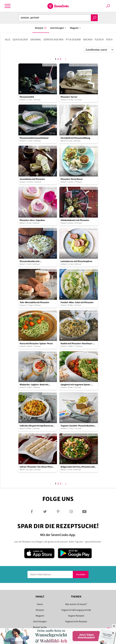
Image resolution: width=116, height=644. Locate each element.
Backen (88, 40)
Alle (8, 40)
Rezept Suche (40, 627)
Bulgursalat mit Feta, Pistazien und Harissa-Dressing (77, 467)
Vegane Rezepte (76, 616)
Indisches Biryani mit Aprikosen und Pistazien (37, 426)
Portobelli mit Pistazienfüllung (75, 138)
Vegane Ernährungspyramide (76, 610)
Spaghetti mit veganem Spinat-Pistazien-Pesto (76, 385)
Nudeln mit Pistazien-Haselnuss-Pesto (77, 344)
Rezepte (40, 610)
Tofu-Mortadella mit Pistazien (34, 302)
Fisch (109, 40)
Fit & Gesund (73, 40)
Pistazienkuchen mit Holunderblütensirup (30, 261)
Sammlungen (40, 621)
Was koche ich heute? (76, 604)
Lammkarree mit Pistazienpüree (76, 261)
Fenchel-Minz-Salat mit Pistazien (77, 302)
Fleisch (99, 40)
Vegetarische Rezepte (76, 621)
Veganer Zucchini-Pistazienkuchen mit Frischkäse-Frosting (77, 426)
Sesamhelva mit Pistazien (32, 179)
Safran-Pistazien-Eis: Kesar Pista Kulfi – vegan (36, 467)
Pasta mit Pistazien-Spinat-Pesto (36, 344)
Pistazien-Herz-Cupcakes (32, 220)
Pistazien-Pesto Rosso (72, 179)
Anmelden (81, 574)
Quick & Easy (20, 40)
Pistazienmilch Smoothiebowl (34, 138)
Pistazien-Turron (69, 97)
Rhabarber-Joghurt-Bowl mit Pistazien (34, 385)
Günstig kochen (53, 40)
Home (40, 604)
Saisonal (36, 40)
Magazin (40, 616)
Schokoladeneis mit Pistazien (75, 220)
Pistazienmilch (27, 97)
